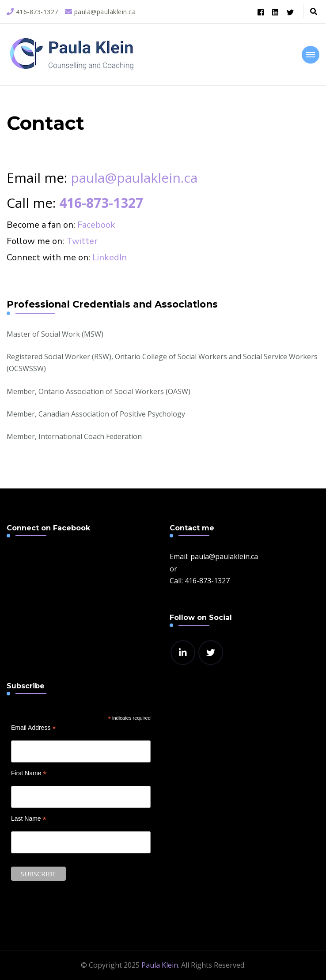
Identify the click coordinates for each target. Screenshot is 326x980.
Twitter (82, 241)
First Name (29, 773)
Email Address (34, 728)
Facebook (96, 225)
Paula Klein (160, 965)
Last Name (29, 819)
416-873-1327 (101, 203)
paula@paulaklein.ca (134, 178)
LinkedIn (110, 257)
